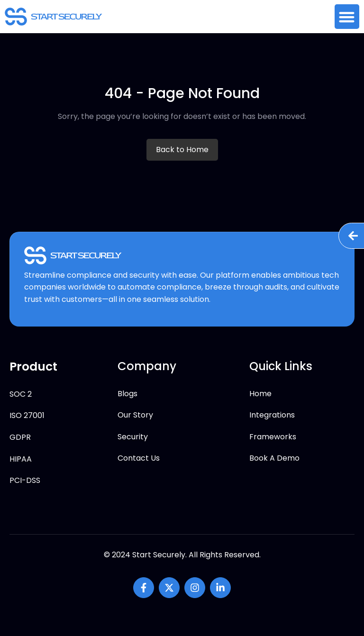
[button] (347, 17)
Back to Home (182, 150)
